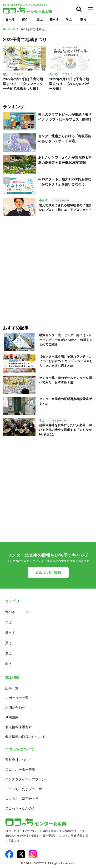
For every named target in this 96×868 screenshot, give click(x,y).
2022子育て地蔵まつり (35, 29)
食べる (10, 19)
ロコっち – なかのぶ (20, 808)
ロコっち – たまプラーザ (24, 789)
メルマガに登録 (48, 573)
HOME (11, 29)
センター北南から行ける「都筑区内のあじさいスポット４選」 (65, 138)
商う (83, 19)
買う (25, 19)
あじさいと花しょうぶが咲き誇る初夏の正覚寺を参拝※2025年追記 (65, 160)
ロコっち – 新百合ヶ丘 (22, 799)
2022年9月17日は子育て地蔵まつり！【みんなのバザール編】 (69, 84)
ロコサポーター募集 (20, 769)
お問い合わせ (15, 707)
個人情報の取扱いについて (25, 737)
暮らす (54, 19)
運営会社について (19, 760)
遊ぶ (40, 19)
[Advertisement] (48, 267)
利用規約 (12, 717)
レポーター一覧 (17, 698)
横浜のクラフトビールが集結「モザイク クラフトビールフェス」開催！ (65, 117)
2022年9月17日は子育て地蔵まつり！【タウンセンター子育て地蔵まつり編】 (23, 84)
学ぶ (69, 19)
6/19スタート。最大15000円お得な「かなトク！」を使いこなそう (65, 182)
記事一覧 (12, 688)
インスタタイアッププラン (25, 779)
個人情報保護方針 (19, 727)
